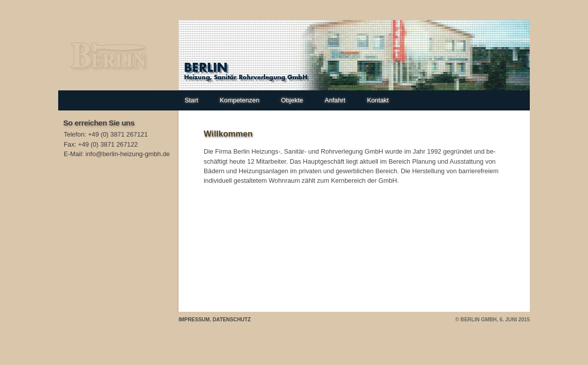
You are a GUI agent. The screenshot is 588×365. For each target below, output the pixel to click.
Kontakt (378, 100)
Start (191, 100)
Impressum (194, 320)
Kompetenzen (240, 100)
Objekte (292, 100)
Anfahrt (335, 100)
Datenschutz (232, 320)
